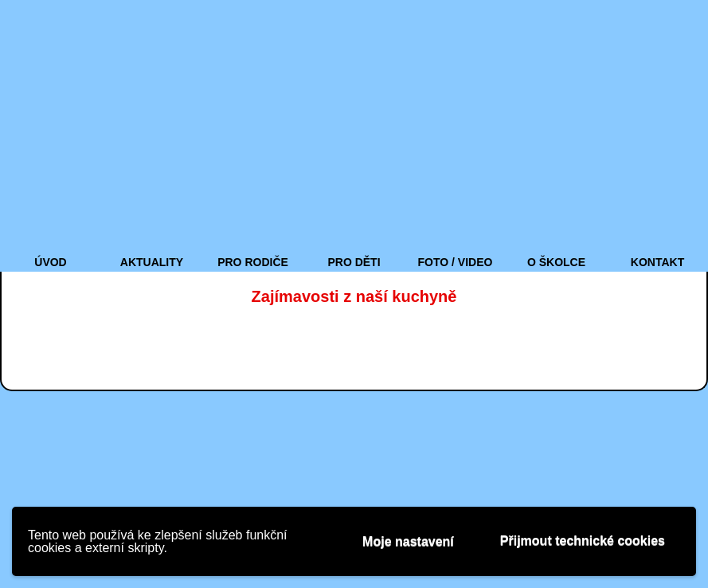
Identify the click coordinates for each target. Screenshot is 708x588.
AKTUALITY (152, 262)
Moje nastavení (408, 541)
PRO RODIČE (253, 262)
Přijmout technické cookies (583, 541)
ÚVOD (50, 262)
